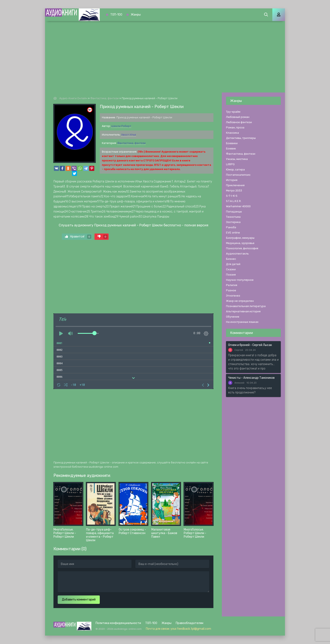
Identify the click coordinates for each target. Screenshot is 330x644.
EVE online (233, 233)
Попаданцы (234, 212)
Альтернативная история (243, 311)
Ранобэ (231, 227)
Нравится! (78, 237)
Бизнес (231, 259)
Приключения (235, 185)
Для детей (233, 264)
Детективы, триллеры (241, 138)
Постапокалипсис (238, 175)
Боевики (232, 143)
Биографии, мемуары (240, 238)
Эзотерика (233, 222)
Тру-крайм (233, 112)
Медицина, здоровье (240, 243)
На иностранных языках (242, 322)
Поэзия (231, 275)
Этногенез (233, 296)
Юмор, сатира (235, 170)
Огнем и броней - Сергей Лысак (250, 345)
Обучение (233, 317)
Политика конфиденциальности (118, 623)
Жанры (136, 15)
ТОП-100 (116, 15)
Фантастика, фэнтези (131, 143)
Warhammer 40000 (238, 206)
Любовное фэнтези (239, 122)
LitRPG (230, 164)
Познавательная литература (246, 306)
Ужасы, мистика (237, 159)
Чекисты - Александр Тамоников (251, 378)
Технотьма (233, 217)
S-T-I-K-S (232, 196)
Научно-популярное (240, 280)
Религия (232, 285)
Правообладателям (190, 623)
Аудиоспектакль (237, 254)
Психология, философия (242, 248)
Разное (231, 290)
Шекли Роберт (121, 126)
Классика (232, 133)
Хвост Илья (129, 135)
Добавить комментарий (79, 600)
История (232, 180)
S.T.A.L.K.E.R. (234, 201)
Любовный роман (238, 117)
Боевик (231, 148)
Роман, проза (235, 127)
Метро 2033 (234, 191)
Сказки (231, 269)
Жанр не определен (240, 301)
